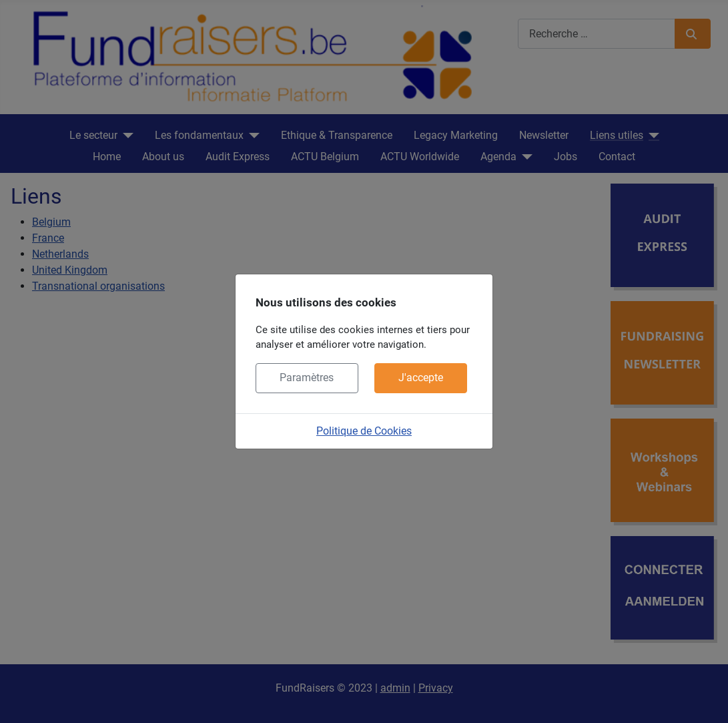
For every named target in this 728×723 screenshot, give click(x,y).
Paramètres (307, 378)
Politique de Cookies (364, 431)
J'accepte (421, 378)
